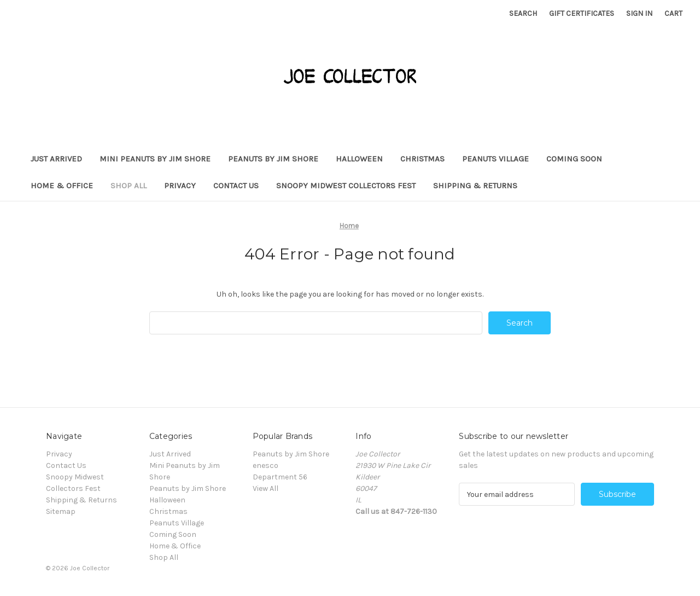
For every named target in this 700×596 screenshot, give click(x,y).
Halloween (359, 159)
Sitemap (61, 511)
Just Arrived (56, 159)
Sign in (639, 13)
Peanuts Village (495, 159)
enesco (266, 465)
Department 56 (280, 477)
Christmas (422, 159)
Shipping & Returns (475, 186)
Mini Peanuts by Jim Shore (155, 159)
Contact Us (236, 186)
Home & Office (62, 186)
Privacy (180, 186)
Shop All (129, 186)
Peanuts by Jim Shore (273, 159)
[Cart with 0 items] (673, 13)
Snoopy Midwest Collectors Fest (346, 186)
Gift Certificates (582, 13)
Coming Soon (574, 159)
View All (266, 488)
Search (523, 13)
